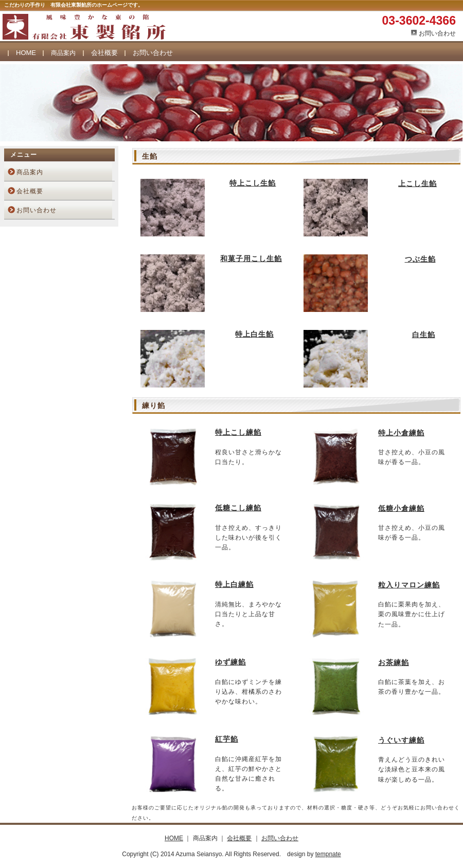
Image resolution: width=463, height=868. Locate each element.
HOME (26, 53)
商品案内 (30, 172)
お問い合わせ (437, 33)
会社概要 (104, 53)
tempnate (328, 854)
